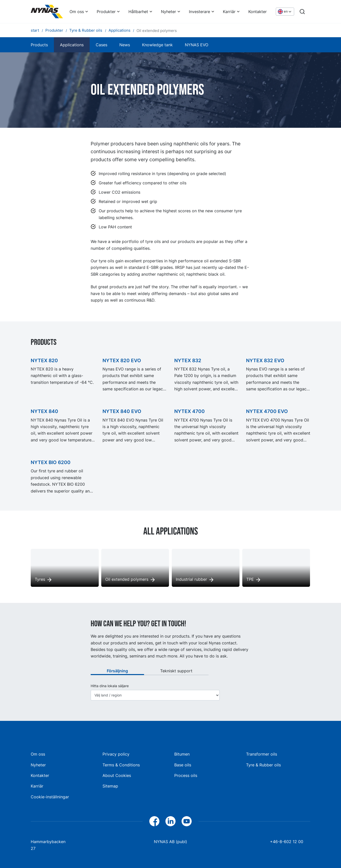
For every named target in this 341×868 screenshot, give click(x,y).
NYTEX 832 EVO (265, 360)
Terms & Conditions (121, 765)
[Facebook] (154, 821)
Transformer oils (262, 754)
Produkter (106, 12)
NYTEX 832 (188, 360)
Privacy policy (116, 754)
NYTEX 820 (44, 360)
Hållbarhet (138, 12)
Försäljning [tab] (117, 671)
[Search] (302, 12)
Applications (72, 45)
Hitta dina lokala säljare (110, 686)
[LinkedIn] (170, 821)
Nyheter (168, 12)
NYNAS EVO (197, 45)
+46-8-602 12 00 (287, 842)
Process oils (186, 775)
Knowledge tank (157, 45)
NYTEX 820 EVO (122, 360)
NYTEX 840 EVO (122, 411)
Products (39, 45)
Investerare (199, 12)
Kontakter (258, 12)
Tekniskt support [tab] (176, 671)
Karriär (229, 12)
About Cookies (117, 775)
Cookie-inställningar (50, 797)
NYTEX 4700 (190, 411)
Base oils (183, 765)
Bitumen (182, 754)
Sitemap (110, 786)
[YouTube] (187, 821)
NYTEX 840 (44, 411)
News (125, 45)
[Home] (47, 12)
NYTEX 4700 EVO (267, 411)
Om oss (77, 12)
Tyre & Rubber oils (263, 765)
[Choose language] (285, 12)
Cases (101, 45)
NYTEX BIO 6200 (51, 462)
